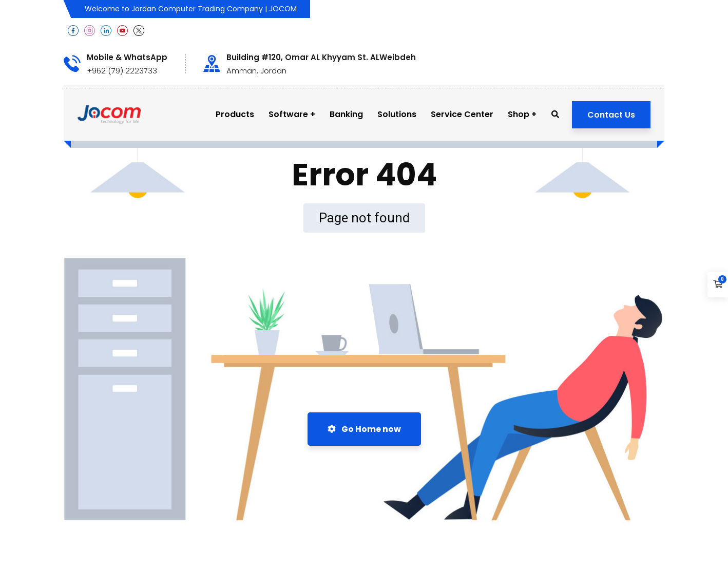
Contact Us (611, 115)
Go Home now (364, 429)
